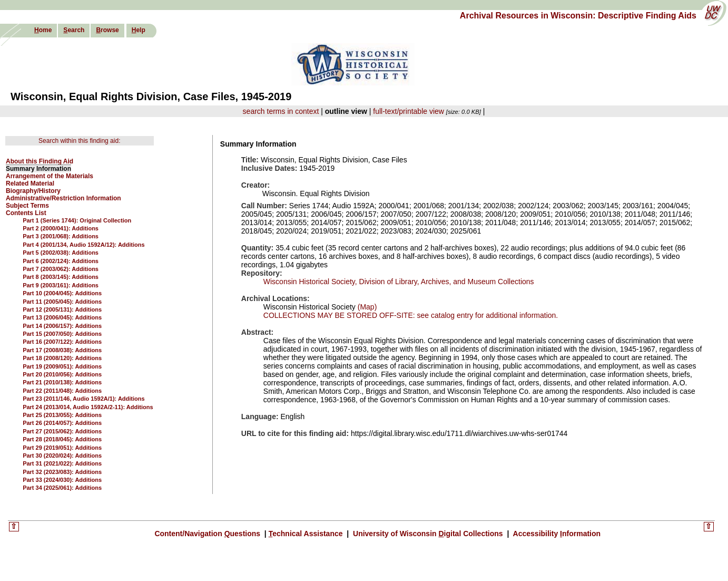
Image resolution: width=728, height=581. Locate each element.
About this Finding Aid (40, 161)
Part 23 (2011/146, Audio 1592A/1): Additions (83, 399)
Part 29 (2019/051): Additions (62, 448)
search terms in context (281, 111)
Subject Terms (27, 206)
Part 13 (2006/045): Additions (62, 317)
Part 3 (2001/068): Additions (61, 236)
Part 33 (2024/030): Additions (62, 480)
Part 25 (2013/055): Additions (62, 415)
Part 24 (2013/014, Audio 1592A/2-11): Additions (88, 407)
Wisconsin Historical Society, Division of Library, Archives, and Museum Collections (399, 282)
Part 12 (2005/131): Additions (62, 309)
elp (139, 30)
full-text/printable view (409, 111)
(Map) (366, 307)
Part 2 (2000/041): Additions (61, 228)
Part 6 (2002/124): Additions (61, 261)
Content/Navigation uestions (208, 534)
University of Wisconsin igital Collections (428, 534)
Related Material (30, 183)
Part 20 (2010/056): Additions (62, 374)
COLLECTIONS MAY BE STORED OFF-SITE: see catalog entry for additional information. (411, 315)
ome (43, 30)
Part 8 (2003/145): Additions (61, 277)
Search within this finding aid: (79, 141)
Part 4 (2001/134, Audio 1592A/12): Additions (83, 245)
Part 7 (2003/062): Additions (61, 269)
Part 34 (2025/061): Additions (62, 488)
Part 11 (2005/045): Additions (62, 302)
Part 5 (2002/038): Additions (61, 253)
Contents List (26, 213)
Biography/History (33, 191)
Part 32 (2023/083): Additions (62, 472)
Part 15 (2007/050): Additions (62, 334)
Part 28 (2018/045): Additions (62, 439)
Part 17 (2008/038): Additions (62, 350)
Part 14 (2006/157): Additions (62, 326)
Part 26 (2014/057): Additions (62, 423)
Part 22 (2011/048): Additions (62, 391)
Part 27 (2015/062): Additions (62, 431)
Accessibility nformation (556, 534)
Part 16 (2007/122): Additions (62, 342)
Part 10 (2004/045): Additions (62, 293)
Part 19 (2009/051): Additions (62, 366)
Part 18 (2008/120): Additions (62, 358)
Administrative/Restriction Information (63, 198)
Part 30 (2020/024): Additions (62, 456)
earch (74, 30)
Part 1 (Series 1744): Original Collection (77, 220)
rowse (107, 30)
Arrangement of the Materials (50, 176)
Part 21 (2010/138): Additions (62, 382)
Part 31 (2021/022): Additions (62, 463)
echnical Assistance (307, 534)
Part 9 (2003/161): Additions (61, 285)
